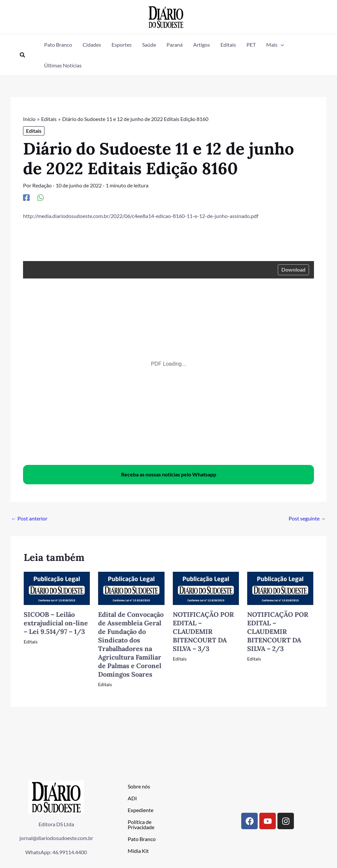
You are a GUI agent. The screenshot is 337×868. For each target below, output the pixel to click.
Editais (34, 131)
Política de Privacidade (141, 824)
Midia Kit (138, 850)
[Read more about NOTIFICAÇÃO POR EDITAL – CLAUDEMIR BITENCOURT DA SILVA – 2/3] (280, 587)
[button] (23, 55)
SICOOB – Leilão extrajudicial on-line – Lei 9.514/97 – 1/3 (56, 623)
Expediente (141, 810)
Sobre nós (139, 786)
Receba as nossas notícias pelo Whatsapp (169, 474)
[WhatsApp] (40, 197)
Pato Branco (142, 839)
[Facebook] (26, 197)
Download (293, 269)
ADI (132, 798)
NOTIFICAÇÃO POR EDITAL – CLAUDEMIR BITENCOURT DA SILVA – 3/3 (203, 631)
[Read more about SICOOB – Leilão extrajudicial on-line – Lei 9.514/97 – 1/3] (57, 587)
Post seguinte (307, 518)
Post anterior (29, 518)
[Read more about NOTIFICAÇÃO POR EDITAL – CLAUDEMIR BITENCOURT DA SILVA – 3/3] (206, 587)
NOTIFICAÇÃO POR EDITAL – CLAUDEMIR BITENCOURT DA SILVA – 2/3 (278, 631)
